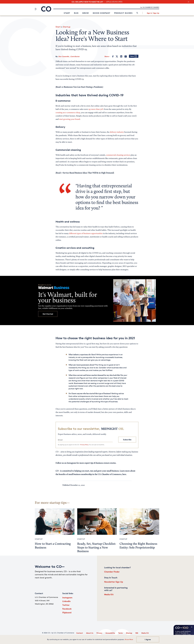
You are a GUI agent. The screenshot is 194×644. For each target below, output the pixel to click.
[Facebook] (113, 56)
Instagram (67, 597)
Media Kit (109, 594)
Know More (129, 639)
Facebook (67, 609)
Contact (80, 633)
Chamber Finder (112, 572)
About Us (90, 633)
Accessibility (110, 633)
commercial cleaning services (118, 155)
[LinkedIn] (121, 56)
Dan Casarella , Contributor (69, 56)
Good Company (102, 13)
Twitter (66, 605)
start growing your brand (70, 119)
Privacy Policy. (84, 445)
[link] (137, 13)
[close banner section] (189, 2)
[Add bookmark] (134, 56)
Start (67, 13)
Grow (86, 13)
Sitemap (129, 633)
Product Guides (123, 13)
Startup (67, 27)
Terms (120, 633)
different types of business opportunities (86, 234)
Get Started (48, 314)
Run (76, 13)
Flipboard (67, 612)
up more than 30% (96, 109)
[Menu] (36, 9)
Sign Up (156, 13)
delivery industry (117, 132)
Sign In (149, 13)
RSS (137, 633)
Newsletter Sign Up (114, 582)
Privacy (99, 633)
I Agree (148, 639)
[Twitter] (117, 56)
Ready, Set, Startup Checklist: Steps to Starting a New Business (97, 548)
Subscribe (127, 440)
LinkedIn (66, 601)
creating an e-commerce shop (68, 113)
